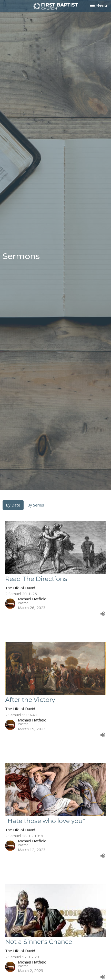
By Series (36, 505)
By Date (13, 505)
